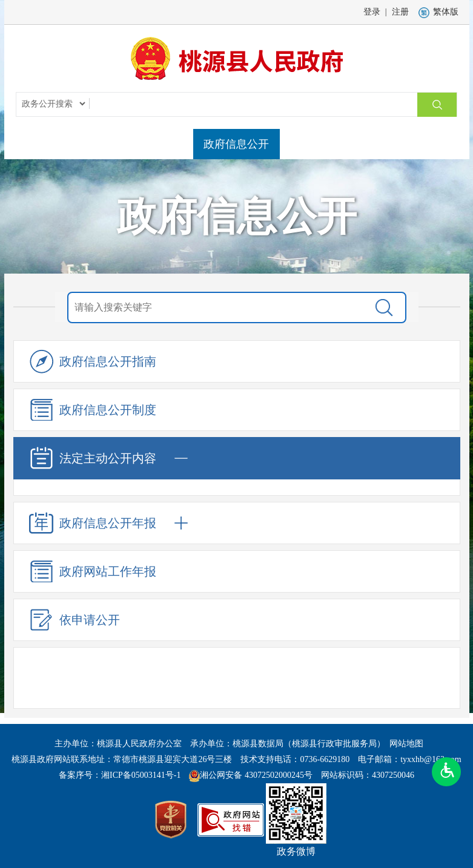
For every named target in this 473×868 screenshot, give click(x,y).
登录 (372, 12)
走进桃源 (162, 144)
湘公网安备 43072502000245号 (256, 775)
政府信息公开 (236, 144)
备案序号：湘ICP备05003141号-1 (120, 775)
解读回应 (437, 144)
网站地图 (406, 744)
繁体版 (438, 12)
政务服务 (311, 144)
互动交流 (374, 144)
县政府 (99, 144)
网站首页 (36, 144)
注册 (400, 12)
